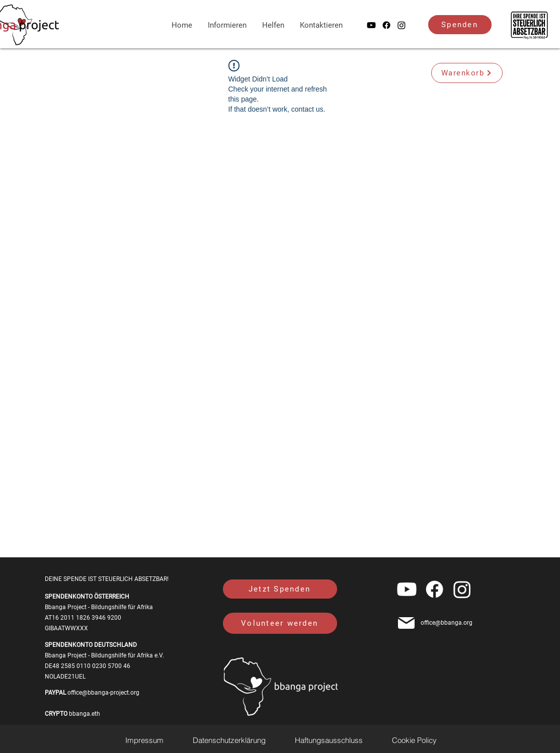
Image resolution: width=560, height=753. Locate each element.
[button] (273, 25)
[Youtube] (371, 25)
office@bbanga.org (447, 623)
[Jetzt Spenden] (280, 589)
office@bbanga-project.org (103, 693)
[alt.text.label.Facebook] (386, 25)
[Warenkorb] (467, 73)
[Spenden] (460, 25)
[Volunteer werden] (280, 623)
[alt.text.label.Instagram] (402, 25)
